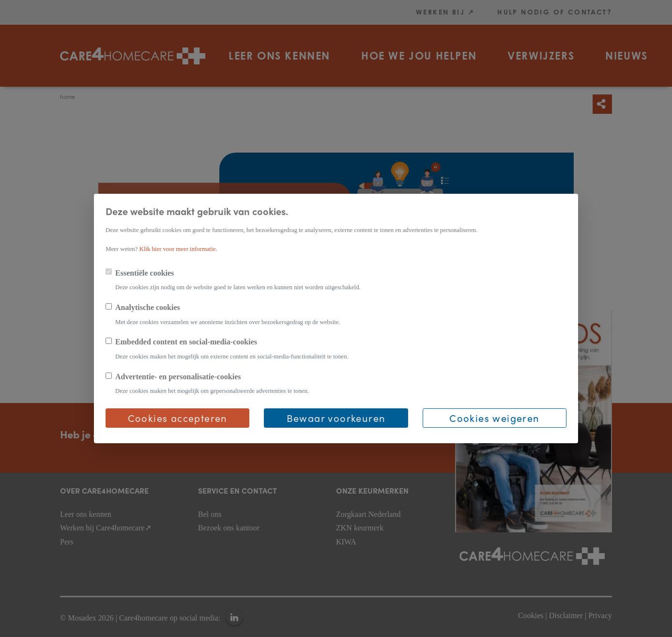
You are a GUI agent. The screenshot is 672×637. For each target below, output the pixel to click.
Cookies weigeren (494, 418)
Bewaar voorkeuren (336, 418)
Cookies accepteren (178, 418)
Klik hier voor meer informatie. (178, 249)
